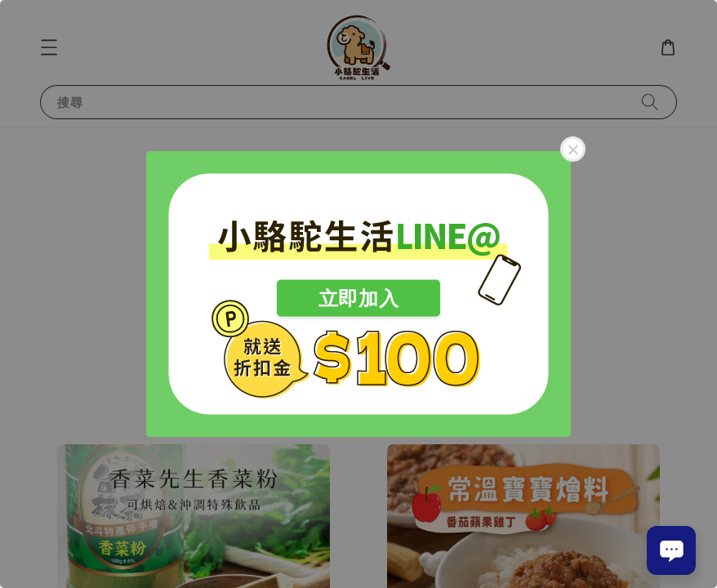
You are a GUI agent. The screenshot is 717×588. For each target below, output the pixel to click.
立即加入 (358, 298)
